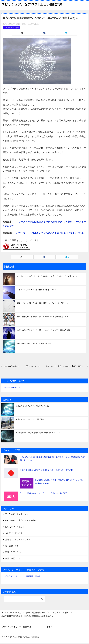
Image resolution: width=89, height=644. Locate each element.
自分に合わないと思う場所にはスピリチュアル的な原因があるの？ (43, 317)
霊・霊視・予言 (12, 546)
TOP (25, 613)
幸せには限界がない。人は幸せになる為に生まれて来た (44, 493)
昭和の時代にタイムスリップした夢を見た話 (34, 344)
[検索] (25, 599)
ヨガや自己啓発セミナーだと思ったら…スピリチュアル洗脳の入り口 (43, 330)
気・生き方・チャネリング (17, 514)
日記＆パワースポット (15, 527)
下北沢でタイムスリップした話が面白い (31, 419)
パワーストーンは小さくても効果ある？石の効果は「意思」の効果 (50, 233)
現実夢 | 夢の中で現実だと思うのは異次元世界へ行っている (38, 433)
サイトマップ (52, 627)
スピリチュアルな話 (11, 28)
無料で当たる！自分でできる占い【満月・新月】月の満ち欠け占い (67, 366)
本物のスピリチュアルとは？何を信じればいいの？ (37, 290)
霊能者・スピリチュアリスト (18, 540)
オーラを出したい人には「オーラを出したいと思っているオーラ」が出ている (47, 276)
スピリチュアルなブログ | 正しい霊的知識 (32, 4)
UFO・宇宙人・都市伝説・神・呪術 (21, 520)
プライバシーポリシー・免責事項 (16, 627)
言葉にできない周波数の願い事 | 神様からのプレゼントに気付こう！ (43, 303)
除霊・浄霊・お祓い (14, 558)
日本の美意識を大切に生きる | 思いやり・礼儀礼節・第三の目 (46, 470)
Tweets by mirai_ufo (13, 387)
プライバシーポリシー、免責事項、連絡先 (22, 576)
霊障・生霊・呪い (13, 552)
